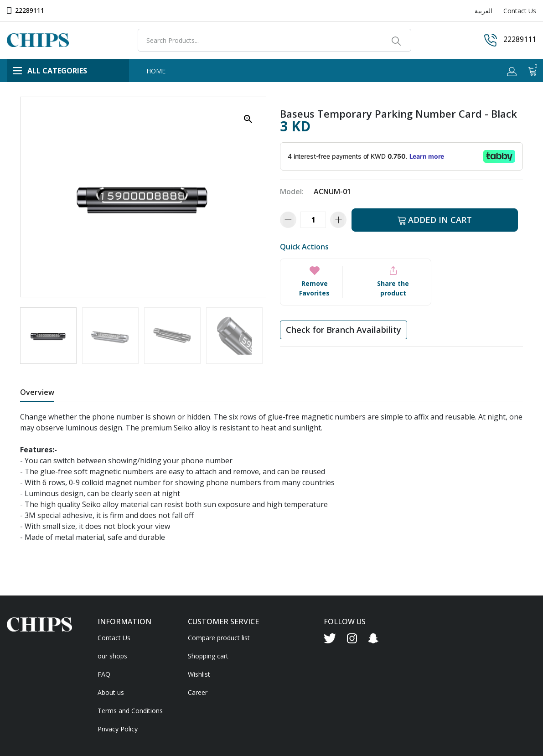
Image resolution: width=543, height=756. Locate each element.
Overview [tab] (37, 392)
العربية (484, 11)
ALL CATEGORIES (50, 71)
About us (111, 692)
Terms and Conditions (130, 711)
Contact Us (520, 11)
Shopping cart (208, 656)
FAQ (104, 674)
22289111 (30, 10)
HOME (156, 71)
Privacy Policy (118, 729)
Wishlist (199, 674)
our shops (112, 656)
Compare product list (219, 638)
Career (198, 692)
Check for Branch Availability (344, 330)
